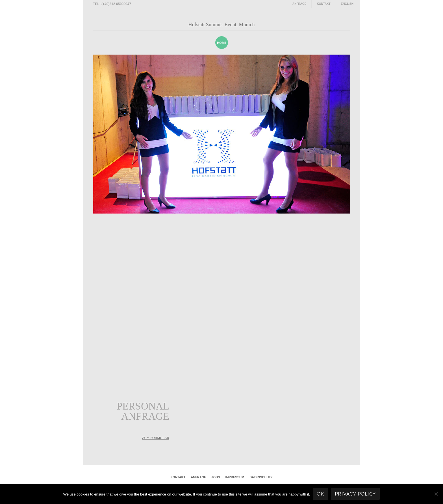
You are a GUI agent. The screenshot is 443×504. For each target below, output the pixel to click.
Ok (320, 494)
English (347, 4)
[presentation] (338, 42)
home (222, 43)
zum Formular (156, 438)
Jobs (216, 477)
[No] (436, 494)
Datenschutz (261, 477)
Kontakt (323, 4)
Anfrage (299, 4)
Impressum (235, 477)
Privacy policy (355, 494)
